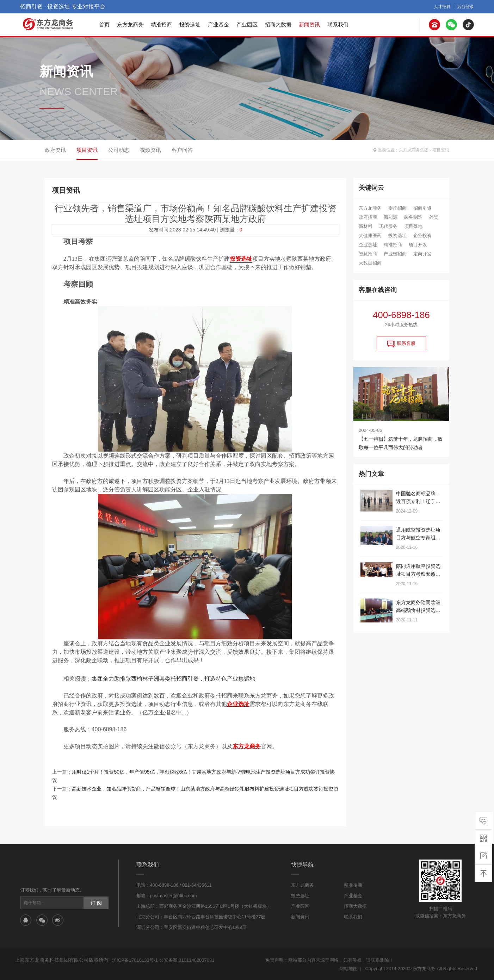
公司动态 (119, 150)
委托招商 (397, 208)
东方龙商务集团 (414, 150)
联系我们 (338, 24)
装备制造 (413, 217)
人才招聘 (442, 7)
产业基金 (218, 24)
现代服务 (388, 226)
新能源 (391, 217)
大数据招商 (370, 263)
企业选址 (368, 245)
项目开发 (418, 245)
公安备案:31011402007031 (187, 960)
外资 (434, 217)
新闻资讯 (309, 24)
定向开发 (422, 254)
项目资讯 (441, 150)
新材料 (366, 226)
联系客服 (401, 344)
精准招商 (161, 24)
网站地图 (348, 969)
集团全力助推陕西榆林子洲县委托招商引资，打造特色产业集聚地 (173, 679)
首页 (104, 24)
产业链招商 (395, 254)
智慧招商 (368, 254)
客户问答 (182, 150)
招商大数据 (278, 24)
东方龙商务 (130, 24)
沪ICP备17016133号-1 (135, 960)
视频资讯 (150, 150)
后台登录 (465, 7)
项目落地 (413, 226)
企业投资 (422, 235)
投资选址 (190, 24)
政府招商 (368, 217)
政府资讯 (55, 150)
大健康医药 (370, 235)
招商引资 (422, 208)
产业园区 (247, 24)
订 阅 (96, 903)
